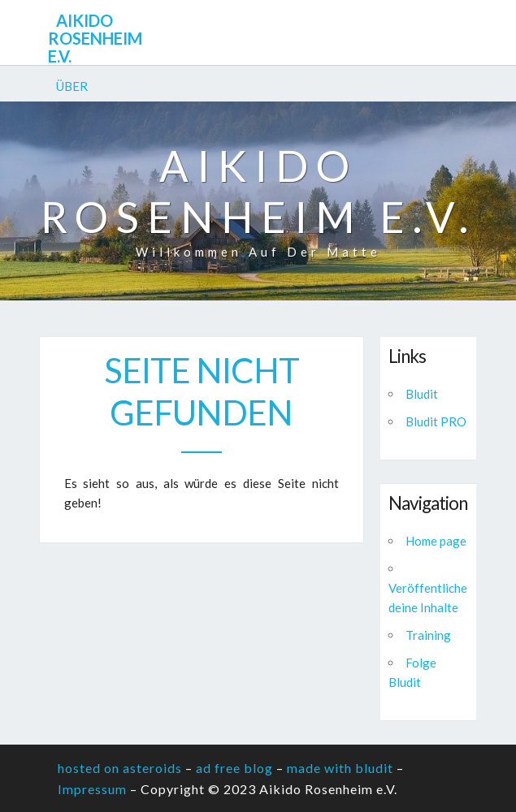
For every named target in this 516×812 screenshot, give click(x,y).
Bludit (422, 394)
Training (428, 635)
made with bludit (340, 768)
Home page (436, 541)
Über (72, 86)
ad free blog (234, 768)
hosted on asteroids (120, 768)
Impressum (92, 789)
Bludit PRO (436, 421)
